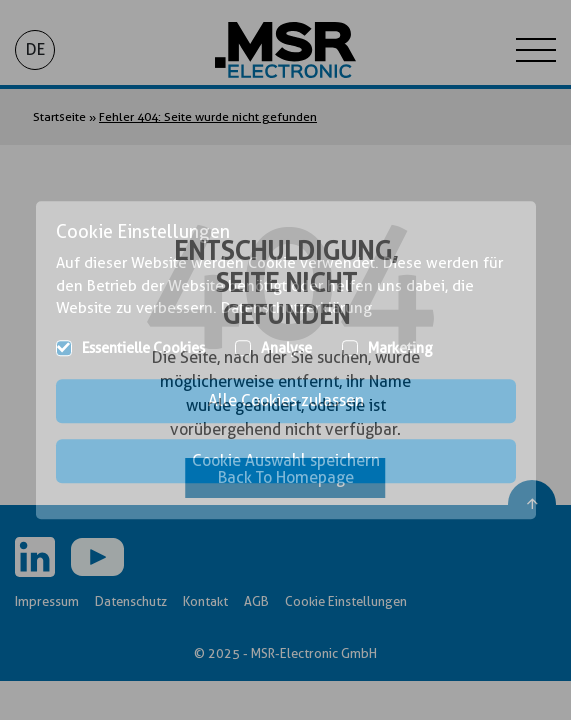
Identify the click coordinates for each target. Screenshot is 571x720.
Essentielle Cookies (143, 348)
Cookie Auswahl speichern (286, 460)
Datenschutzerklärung (296, 308)
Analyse (286, 348)
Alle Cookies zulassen (286, 400)
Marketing (400, 348)
